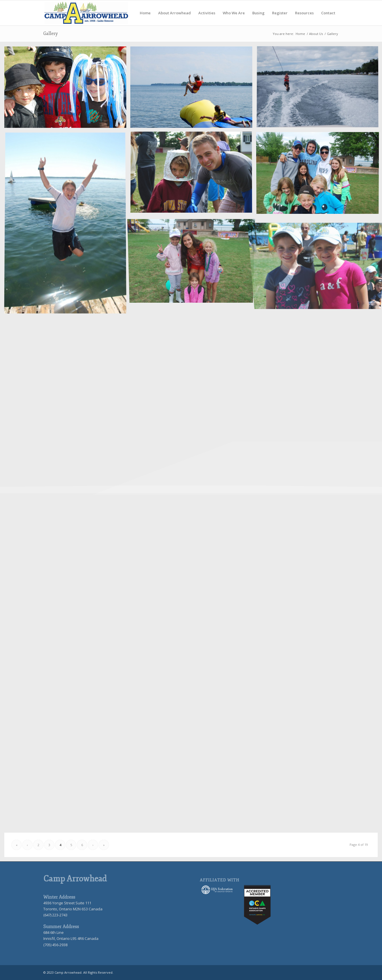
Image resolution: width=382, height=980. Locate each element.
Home (300, 34)
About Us (316, 34)
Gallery (51, 34)
